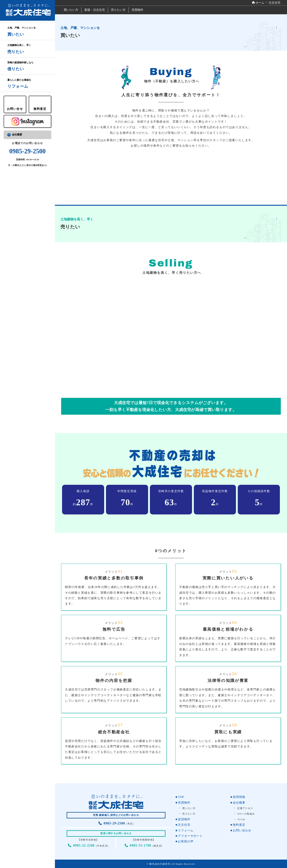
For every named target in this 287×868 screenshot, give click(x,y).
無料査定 (239, 825)
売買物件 (137, 10)
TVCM (241, 820)
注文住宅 (184, 825)
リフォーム (186, 830)
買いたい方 (71, 10)
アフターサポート (190, 836)
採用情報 (239, 797)
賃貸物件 (184, 819)
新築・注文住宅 (95, 10)
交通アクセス (245, 808)
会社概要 (17, 135)
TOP (181, 797)
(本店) (116, 824)
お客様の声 (186, 841)
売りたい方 (118, 10)
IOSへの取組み (246, 814)
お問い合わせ (242, 830)
